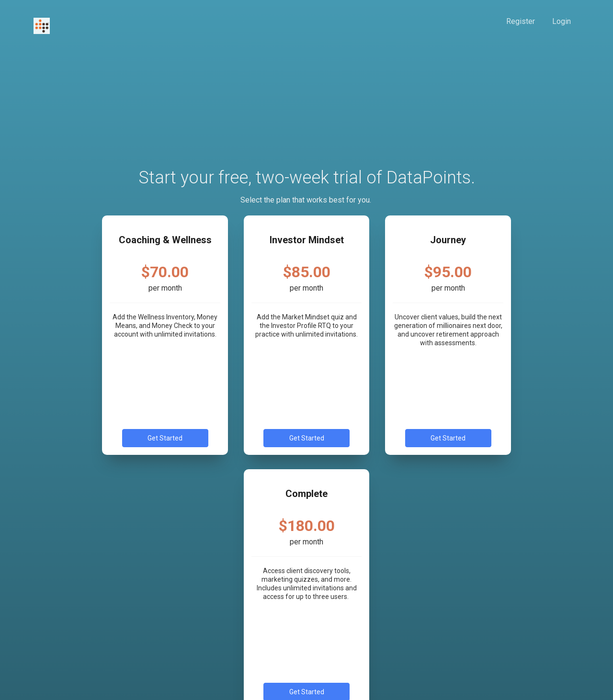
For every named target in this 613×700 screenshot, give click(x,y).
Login (562, 21)
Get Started (165, 438)
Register (521, 21)
